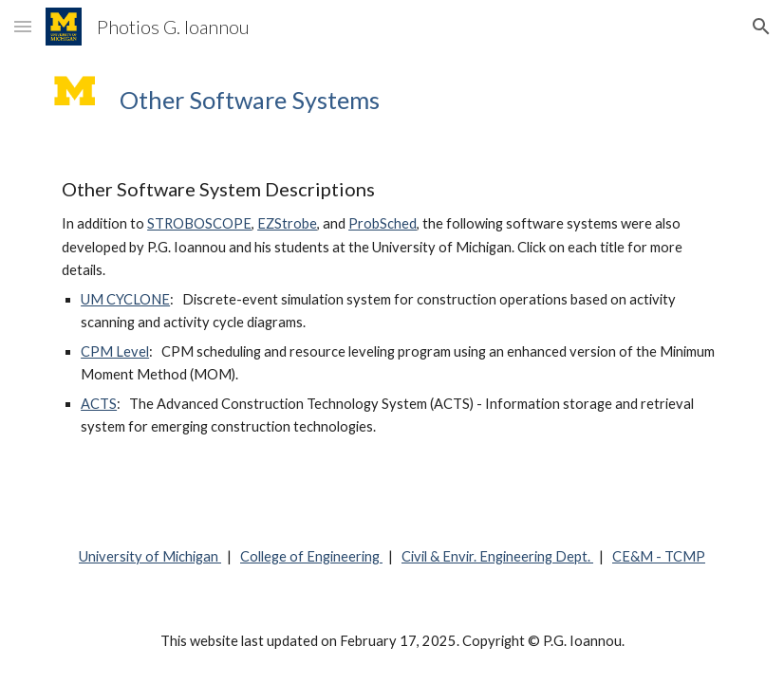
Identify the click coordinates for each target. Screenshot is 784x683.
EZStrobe (287, 223)
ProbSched (383, 223)
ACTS (99, 404)
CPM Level (115, 351)
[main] (421, 100)
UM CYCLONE (125, 299)
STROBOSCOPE (199, 223)
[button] (23, 26)
